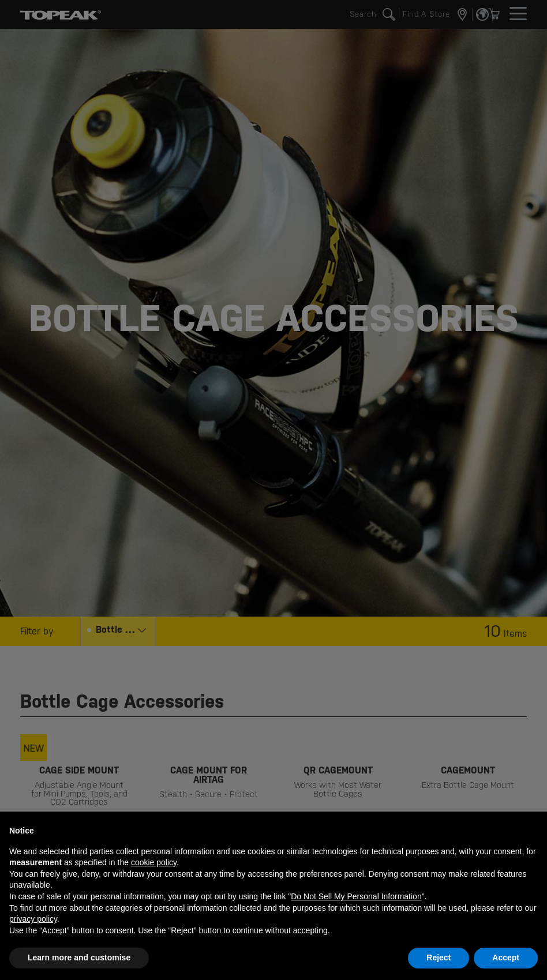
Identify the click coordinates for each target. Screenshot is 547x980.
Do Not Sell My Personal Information (356, 896)
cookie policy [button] (154, 862)
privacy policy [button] (33, 919)
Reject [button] (439, 958)
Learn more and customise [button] (79, 958)
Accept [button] (506, 958)
